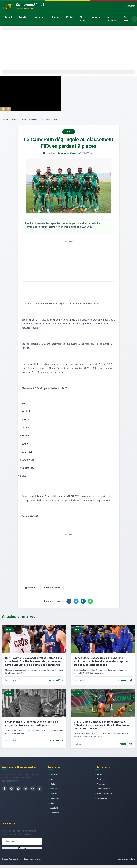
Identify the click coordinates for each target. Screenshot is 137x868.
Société (54, 774)
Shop (83, 19)
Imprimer (30, 588)
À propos (101, 784)
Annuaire (96, 17)
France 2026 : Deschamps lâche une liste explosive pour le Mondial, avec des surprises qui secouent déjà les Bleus (101, 661)
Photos (56, 17)
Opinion (54, 789)
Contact (100, 779)
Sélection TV (56, 798)
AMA (126, 19)
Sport (14, 120)
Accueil (8, 17)
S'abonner (22, 848)
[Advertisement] (68, 50)
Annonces (112, 19)
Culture (53, 784)
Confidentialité (103, 789)
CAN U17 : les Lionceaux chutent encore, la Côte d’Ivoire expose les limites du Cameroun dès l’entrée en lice (101, 725)
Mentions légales (105, 794)
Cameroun (40, 17)
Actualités (24, 17)
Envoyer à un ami (52, 588)
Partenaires (102, 798)
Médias (70, 17)
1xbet (99, 774)
